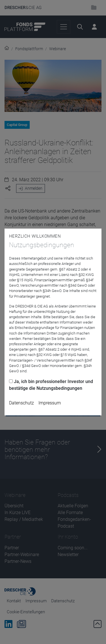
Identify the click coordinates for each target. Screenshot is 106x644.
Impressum (50, 403)
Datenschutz (21, 403)
